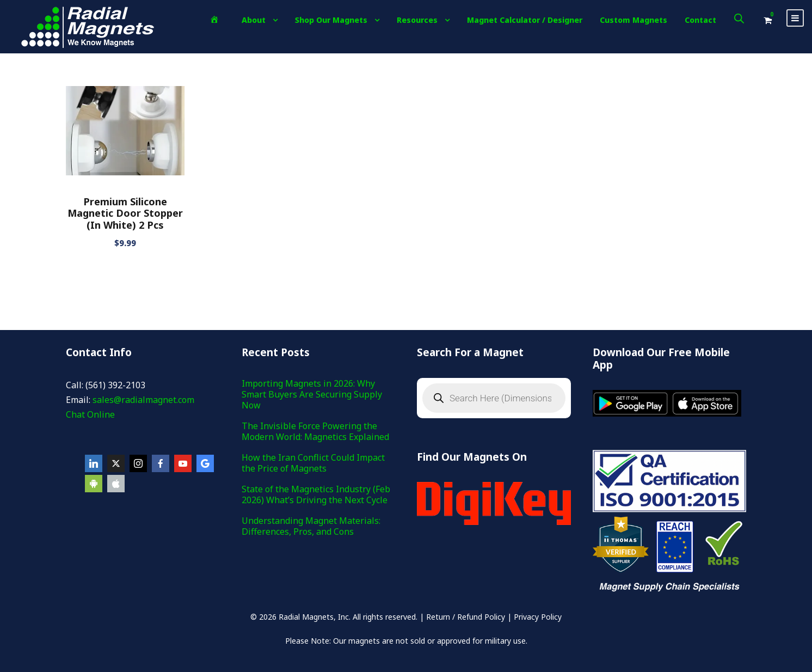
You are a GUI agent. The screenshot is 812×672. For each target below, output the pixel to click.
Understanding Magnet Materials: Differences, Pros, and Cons (311, 526)
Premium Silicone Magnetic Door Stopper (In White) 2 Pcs (125, 213)
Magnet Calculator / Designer (525, 20)
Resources (417, 20)
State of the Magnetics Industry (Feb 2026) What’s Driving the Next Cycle (316, 494)
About (254, 20)
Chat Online (90, 414)
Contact (700, 20)
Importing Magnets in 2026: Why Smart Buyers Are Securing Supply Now (312, 394)
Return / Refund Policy (466, 617)
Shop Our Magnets (331, 20)
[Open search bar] (739, 18)
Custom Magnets (633, 20)
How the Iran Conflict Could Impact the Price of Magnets (313, 463)
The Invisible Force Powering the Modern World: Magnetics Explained (315, 431)
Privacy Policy (538, 617)
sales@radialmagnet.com (143, 400)
